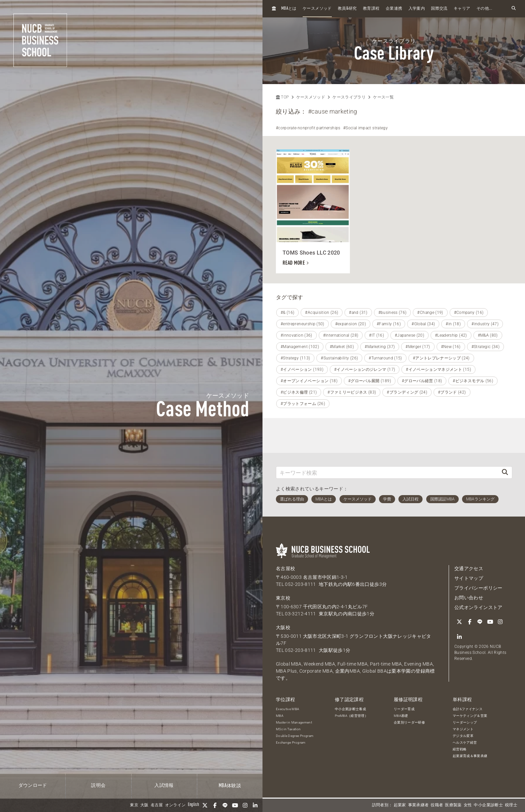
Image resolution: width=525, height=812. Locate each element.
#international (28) (341, 335)
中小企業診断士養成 (350, 709)
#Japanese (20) (409, 335)
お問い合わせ (469, 598)
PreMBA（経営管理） (351, 716)
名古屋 (157, 805)
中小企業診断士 (488, 805)
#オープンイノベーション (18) (309, 381)
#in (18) (453, 324)
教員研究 (347, 9)
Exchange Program (291, 742)
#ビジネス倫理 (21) (299, 392)
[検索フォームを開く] (514, 9)
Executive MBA (288, 709)
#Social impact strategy (365, 128)
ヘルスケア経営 (465, 742)
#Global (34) (423, 324)
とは (289, 9)
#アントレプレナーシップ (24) (441, 358)
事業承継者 (419, 805)
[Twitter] (205, 805)
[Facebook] (215, 805)
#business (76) (393, 313)
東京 (134, 805)
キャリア (462, 9)
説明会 (98, 786)
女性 (468, 805)
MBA (280, 716)
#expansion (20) (351, 324)
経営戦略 (460, 749)
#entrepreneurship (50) (303, 324)
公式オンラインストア (478, 607)
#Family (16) (389, 324)
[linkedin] (255, 805)
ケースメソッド (317, 9)
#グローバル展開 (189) (370, 381)
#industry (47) (485, 324)
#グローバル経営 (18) (422, 381)
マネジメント (463, 729)
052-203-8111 (300, 584)
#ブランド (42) (452, 392)
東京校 (283, 598)
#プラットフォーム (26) (303, 404)
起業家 (400, 805)
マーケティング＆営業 (470, 716)
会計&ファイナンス (468, 709)
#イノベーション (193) (302, 369)
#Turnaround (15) (385, 358)
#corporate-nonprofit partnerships (308, 128)
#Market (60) (342, 347)
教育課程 (371, 9)
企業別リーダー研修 (409, 722)
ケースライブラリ (349, 97)
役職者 (437, 805)
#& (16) (287, 313)
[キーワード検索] (387, 472)
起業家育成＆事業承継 (470, 756)
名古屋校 (285, 568)
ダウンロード (33, 786)
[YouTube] (235, 805)
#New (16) (451, 347)
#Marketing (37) (380, 347)
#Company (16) (469, 313)
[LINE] (225, 805)
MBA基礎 (401, 716)
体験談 (230, 786)
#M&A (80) (488, 335)
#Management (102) (300, 347)
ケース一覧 (383, 97)
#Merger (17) (418, 347)
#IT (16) (377, 335)
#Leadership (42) (451, 335)
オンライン (175, 805)
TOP (282, 97)
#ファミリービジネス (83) (352, 392)
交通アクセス (469, 568)
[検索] (505, 472)
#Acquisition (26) (322, 313)
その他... (484, 9)
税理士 (511, 805)
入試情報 (164, 786)
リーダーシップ (465, 722)
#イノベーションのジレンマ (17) (365, 369)
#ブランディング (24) (407, 392)
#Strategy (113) (295, 358)
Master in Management (294, 722)
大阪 (144, 805)
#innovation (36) (296, 335)
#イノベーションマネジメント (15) (438, 369)
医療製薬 (453, 805)
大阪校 (283, 627)
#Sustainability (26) (339, 358)
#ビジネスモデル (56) (473, 381)
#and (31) (358, 313)
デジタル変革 (463, 736)
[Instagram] (245, 805)
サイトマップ (469, 578)
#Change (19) (430, 313)
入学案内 (417, 9)
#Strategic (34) (485, 347)
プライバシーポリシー (478, 588)
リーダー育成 (404, 709)
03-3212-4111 (300, 614)
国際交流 (439, 9)
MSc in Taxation (288, 729)
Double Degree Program (295, 736)
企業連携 (394, 9)
